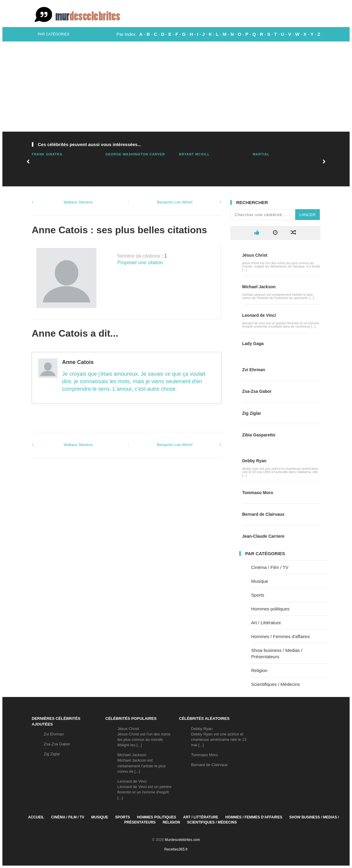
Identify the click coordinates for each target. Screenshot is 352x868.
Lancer (308, 215)
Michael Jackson (259, 287)
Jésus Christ (255, 255)
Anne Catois (78, 362)
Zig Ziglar (252, 413)
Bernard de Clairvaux (263, 514)
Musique (260, 581)
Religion (259, 670)
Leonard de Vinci (259, 315)
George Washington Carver (135, 154)
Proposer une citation (140, 263)
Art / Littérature (266, 623)
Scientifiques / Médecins (276, 684)
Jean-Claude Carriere (263, 536)
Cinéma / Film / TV (270, 567)
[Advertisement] (176, 87)
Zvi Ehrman (254, 370)
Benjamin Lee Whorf (175, 202)
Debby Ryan (254, 461)
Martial (261, 154)
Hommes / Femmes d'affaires (281, 636)
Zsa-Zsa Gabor (257, 391)
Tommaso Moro (258, 493)
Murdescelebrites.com (182, 840)
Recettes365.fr (176, 849)
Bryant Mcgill (194, 154)
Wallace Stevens (78, 202)
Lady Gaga (253, 344)
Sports (258, 595)
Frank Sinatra (47, 154)
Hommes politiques (271, 609)
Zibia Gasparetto (259, 435)
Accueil (36, 817)
